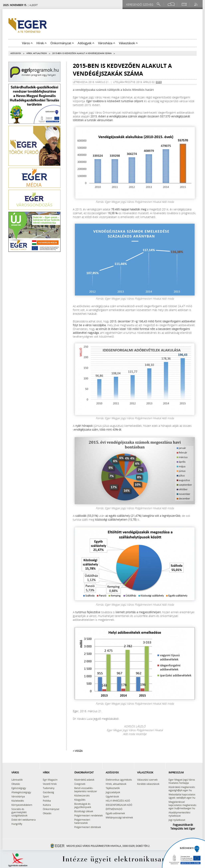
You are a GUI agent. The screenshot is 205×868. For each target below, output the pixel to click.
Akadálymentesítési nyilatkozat (179, 814)
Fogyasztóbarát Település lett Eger (183, 827)
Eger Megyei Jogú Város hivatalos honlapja (182, 781)
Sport (46, 796)
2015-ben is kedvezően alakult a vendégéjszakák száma (82, 53)
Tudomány (49, 788)
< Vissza (78, 751)
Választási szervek (147, 780)
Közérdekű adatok (84, 780)
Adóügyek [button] (86, 43)
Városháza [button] (107, 43)
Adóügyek (16, 53)
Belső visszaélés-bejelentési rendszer (86, 790)
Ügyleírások (112, 796)
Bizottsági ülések (84, 811)
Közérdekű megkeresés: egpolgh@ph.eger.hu (182, 789)
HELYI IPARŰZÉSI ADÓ (118, 801)
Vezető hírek (50, 784)
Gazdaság (48, 792)
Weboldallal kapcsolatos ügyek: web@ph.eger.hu (182, 796)
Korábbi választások (148, 784)
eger (159, 82)
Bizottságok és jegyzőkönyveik (83, 805)
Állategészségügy (21, 792)
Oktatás (16, 784)
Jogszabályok (113, 792)
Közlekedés (18, 801)
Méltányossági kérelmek (119, 817)
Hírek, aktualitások (37, 53)
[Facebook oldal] (171, 4)
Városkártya (18, 796)
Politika (47, 801)
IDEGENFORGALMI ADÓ (119, 805)
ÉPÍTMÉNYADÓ (114, 809)
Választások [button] (128, 43)
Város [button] (27, 43)
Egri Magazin (50, 780)
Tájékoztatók (113, 788)
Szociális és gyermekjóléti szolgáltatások (19, 812)
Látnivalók (17, 780)
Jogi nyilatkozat (177, 820)
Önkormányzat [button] (62, 43)
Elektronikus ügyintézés (119, 780)
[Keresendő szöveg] (140, 4)
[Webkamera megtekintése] (184, 4)
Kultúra (47, 805)
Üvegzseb (80, 784)
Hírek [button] (42, 43)
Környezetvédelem (22, 805)
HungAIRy (17, 824)
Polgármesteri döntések (88, 827)
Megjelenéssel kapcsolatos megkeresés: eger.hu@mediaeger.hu (183, 805)
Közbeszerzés (82, 795)
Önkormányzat (51, 809)
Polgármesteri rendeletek (88, 815)
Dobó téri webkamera (24, 820)
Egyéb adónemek (115, 813)
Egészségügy (19, 788)
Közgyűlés (80, 800)
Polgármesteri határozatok (82, 821)
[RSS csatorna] (196, 4)
